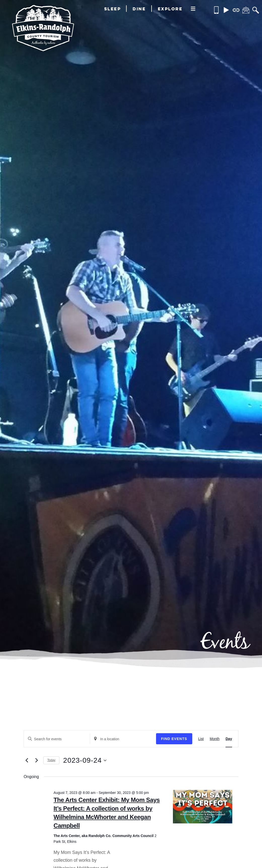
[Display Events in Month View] (215, 739)
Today (51, 760)
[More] (193, 9)
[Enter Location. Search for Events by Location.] (123, 739)
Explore (170, 9)
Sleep (113, 9)
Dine (139, 9)
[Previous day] (27, 760)
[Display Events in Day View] (229, 739)
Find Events (174, 739)
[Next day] (36, 760)
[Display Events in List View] (201, 739)
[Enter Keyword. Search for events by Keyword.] (57, 739)
